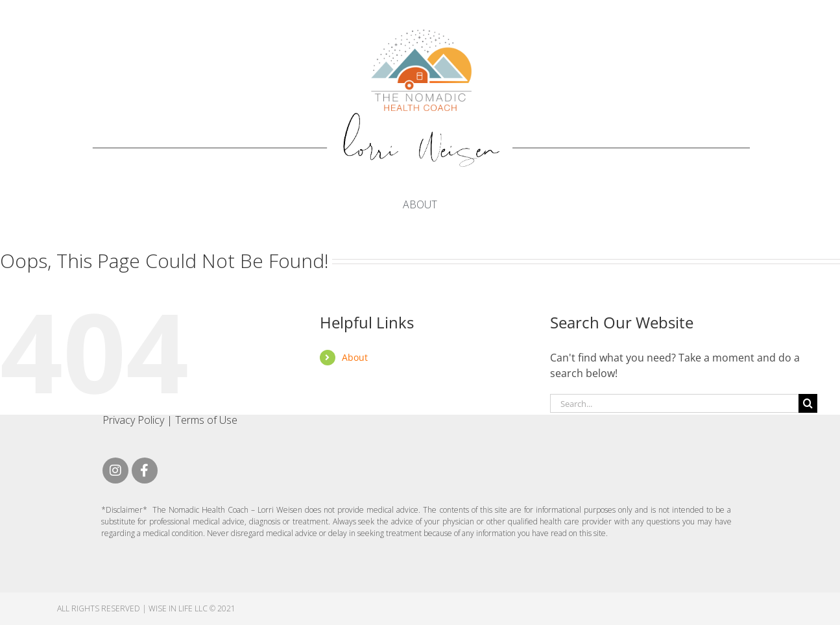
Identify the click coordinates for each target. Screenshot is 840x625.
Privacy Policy (133, 420)
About (420, 204)
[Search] (808, 403)
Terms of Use (206, 420)
